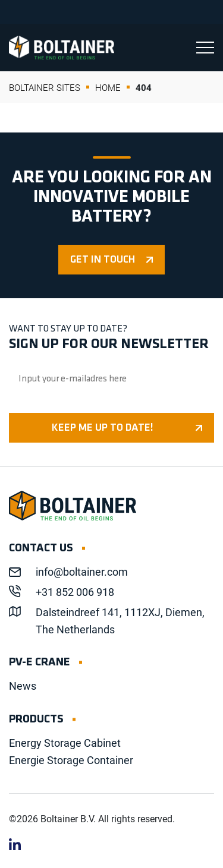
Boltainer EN (62, 48)
